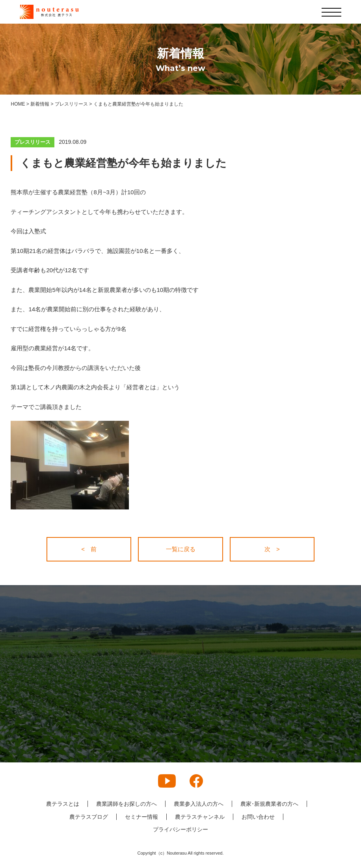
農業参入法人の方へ (199, 804)
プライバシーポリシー (180, 829)
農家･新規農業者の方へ (269, 804)
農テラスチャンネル (200, 817)
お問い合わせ (258, 817)
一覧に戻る (181, 549)
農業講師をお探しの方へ (127, 804)
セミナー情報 (141, 817)
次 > (272, 549)
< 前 (89, 549)
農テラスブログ (89, 817)
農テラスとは (63, 804)
